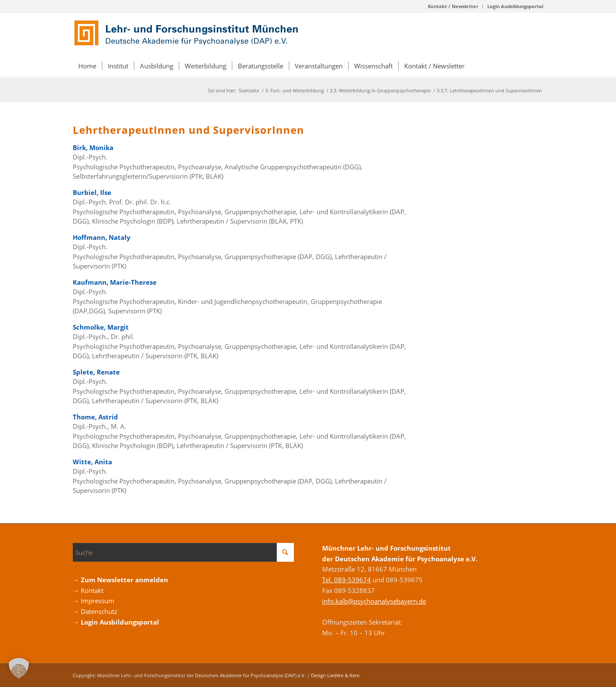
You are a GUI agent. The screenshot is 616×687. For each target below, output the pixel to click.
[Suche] (183, 552)
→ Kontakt (88, 590)
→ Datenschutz (95, 611)
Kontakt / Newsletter (453, 6)
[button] (19, 668)
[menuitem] (453, 6)
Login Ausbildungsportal (515, 6)
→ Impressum (93, 601)
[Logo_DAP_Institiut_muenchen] (188, 34)
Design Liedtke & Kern (335, 675)
